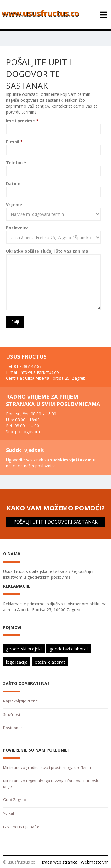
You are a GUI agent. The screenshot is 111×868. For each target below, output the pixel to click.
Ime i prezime (22, 121)
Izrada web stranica (59, 862)
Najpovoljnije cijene (20, 701)
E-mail (14, 142)
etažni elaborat (50, 662)
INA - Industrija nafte (21, 827)
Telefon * (16, 163)
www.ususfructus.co (40, 13)
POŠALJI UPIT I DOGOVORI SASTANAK (55, 522)
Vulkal (8, 813)
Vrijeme (14, 204)
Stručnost (12, 714)
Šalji (15, 322)
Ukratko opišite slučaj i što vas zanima (47, 251)
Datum (13, 184)
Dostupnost (13, 728)
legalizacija (17, 662)
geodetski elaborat (69, 649)
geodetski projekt (24, 649)
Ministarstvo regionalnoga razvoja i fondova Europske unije (52, 784)
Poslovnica (17, 228)
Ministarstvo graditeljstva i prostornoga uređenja (47, 767)
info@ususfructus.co (39, 372)
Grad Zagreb (15, 800)
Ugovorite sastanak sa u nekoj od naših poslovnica (51, 463)
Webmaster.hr (94, 862)
